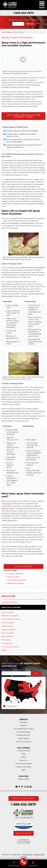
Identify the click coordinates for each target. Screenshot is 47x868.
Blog (24, 754)
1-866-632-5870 (23, 13)
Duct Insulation (8, 633)
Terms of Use (39, 855)
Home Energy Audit (23, 742)
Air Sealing (6, 640)
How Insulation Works (10, 647)
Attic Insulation (14, 577)
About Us (24, 760)
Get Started (32, 20)
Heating (23, 725)
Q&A (24, 770)
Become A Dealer (23, 833)
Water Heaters (24, 738)
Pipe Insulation (8, 636)
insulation (7, 504)
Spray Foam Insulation (11, 607)
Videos (4, 650)
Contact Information (23, 767)
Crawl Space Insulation (17, 580)
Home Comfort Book (24, 764)
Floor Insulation (8, 623)
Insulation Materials (15, 574)
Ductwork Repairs (23, 732)
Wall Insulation (8, 626)
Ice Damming (7, 643)
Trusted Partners (23, 751)
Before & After (23, 779)
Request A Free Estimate (24, 798)
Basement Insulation (16, 583)
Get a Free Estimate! (24, 566)
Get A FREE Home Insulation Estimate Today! (23, 116)
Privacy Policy (27, 855)
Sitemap (24, 857)
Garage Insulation (9, 630)
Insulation (8, 596)
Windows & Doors (24, 735)
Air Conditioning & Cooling (24, 729)
